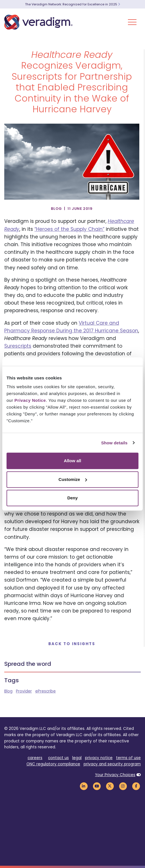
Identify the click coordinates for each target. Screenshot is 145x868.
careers (35, 758)
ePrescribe (45, 691)
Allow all (73, 461)
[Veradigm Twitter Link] (110, 786)
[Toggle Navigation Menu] (132, 22)
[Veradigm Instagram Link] (123, 786)
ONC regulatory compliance (53, 764)
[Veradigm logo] (38, 22)
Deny (73, 498)
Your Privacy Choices (115, 775)
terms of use (128, 758)
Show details (114, 443)
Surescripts (18, 346)
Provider (24, 691)
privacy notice (99, 758)
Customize (73, 479)
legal (77, 758)
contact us (58, 758)
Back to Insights (72, 644)
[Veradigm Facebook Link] (136, 786)
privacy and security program (112, 764)
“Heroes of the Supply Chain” (69, 229)
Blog (8, 691)
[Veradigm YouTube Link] (97, 786)
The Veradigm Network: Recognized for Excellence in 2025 (72, 4)
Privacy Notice (30, 400)
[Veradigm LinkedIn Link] (84, 786)
